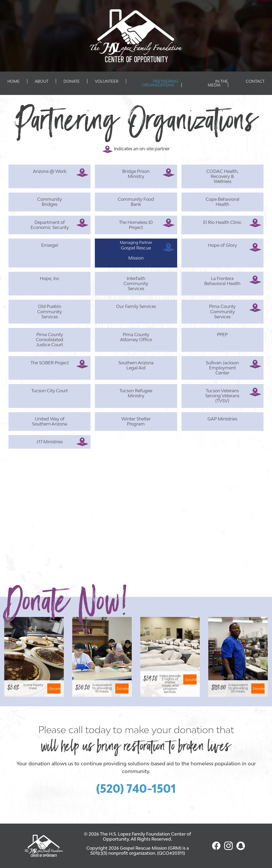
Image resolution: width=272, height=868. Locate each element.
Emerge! (50, 245)
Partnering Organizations (160, 83)
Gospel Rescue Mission (136, 253)
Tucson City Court (50, 391)
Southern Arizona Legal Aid (136, 365)
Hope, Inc (50, 278)
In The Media (218, 83)
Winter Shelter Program (136, 421)
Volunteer (107, 81)
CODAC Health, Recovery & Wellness (222, 176)
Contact (255, 81)
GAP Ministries (222, 419)
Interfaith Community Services (136, 283)
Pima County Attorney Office (136, 337)
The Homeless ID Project (136, 225)
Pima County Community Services (222, 311)
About (42, 81)
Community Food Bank (136, 202)
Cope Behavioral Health (222, 202)
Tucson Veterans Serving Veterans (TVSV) (222, 396)
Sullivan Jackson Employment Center (222, 368)
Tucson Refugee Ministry (136, 393)
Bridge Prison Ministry (136, 174)
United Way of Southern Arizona (50, 421)
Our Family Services (136, 306)
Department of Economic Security (50, 225)
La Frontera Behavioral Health (222, 281)
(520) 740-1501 (136, 788)
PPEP (222, 335)
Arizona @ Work (50, 171)
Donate (72, 81)
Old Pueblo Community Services (50, 311)
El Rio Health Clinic (222, 222)
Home (14, 81)
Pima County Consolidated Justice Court (50, 340)
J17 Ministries (50, 442)
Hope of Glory (222, 245)
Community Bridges (50, 202)
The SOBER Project (50, 363)
